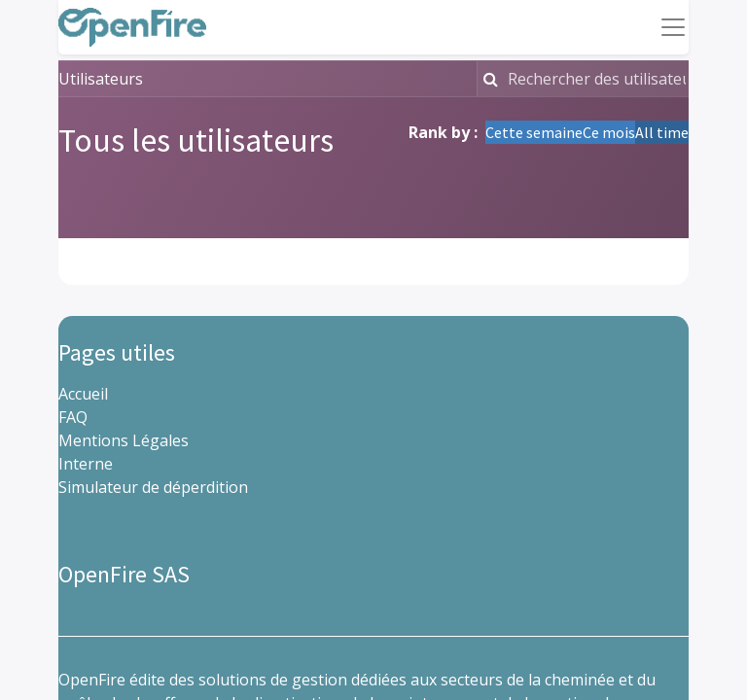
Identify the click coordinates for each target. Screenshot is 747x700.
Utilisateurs (101, 79)
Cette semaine (534, 132)
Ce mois (609, 132)
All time (662, 132)
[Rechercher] (490, 79)
